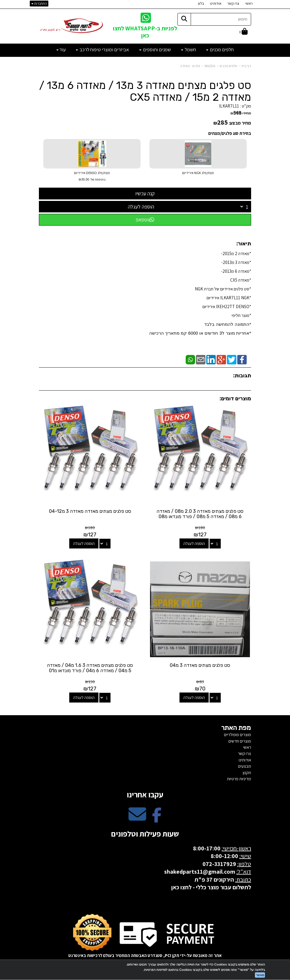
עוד (61, 49)
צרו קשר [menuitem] (233, 3)
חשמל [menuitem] (188, 49)
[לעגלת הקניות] (243, 32)
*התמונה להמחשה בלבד (228, 324)
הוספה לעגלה (141, 207)
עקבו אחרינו (145, 793)
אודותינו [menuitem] (216, 3)
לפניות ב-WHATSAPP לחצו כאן (145, 32)
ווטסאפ (145, 220)
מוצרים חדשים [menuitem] (240, 740)
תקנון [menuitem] (247, 771)
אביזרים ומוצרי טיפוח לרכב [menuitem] (102, 49)
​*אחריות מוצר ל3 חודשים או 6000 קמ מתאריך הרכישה (200, 333)
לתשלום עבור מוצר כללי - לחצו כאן (211, 886)
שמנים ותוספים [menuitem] (155, 49)
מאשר (260, 975)
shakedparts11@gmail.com (200, 870)
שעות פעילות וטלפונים (145, 832)
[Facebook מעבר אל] (157, 818)
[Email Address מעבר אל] (137, 818)
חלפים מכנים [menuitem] (220, 49)
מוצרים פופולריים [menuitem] (238, 733)
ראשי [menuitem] (249, 3)
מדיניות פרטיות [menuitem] (239, 777)
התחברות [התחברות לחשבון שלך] (39, 3)
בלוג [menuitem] (201, 3)
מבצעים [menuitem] (245, 765)
